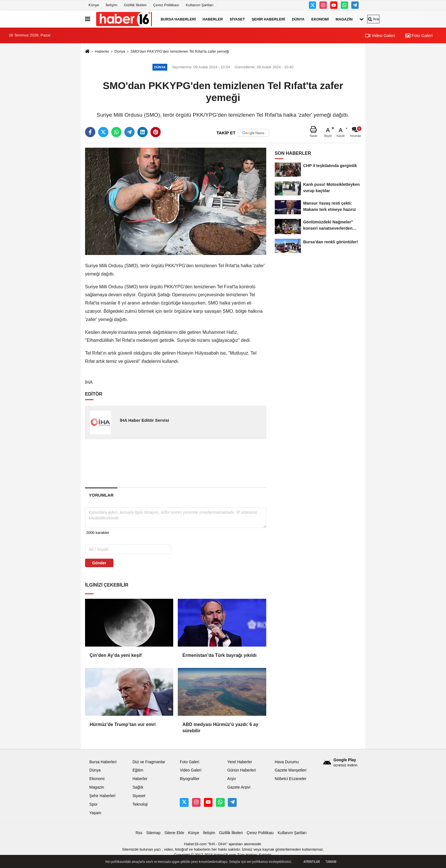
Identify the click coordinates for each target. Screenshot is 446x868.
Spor (93, 804)
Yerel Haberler (240, 762)
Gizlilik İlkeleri (135, 5)
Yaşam (95, 813)
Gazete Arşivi (239, 787)
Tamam (331, 862)
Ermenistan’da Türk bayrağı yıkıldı (219, 655)
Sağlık (138, 787)
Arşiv (232, 779)
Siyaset (237, 19)
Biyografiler (190, 779)
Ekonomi (320, 19)
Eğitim (138, 770)
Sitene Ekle (174, 833)
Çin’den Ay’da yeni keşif (116, 655)
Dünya (298, 19)
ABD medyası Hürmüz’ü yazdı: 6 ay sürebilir (220, 728)
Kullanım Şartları (200, 5)
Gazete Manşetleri (291, 770)
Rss (139, 833)
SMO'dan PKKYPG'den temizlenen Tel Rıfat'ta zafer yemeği (180, 51)
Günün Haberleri (242, 770)
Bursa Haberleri (178, 19)
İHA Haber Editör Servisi (144, 420)
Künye (94, 5)
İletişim (111, 5)
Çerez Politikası (166, 5)
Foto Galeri (419, 35)
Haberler (213, 19)
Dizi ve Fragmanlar (149, 762)
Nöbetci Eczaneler (291, 779)
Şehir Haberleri (268, 19)
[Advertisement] (176, 463)
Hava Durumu (287, 762)
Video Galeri (380, 35)
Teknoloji (140, 804)
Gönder (99, 563)
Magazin (344, 19)
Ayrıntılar (312, 862)
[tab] (101, 495)
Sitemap (153, 833)
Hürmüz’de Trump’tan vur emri (123, 724)
